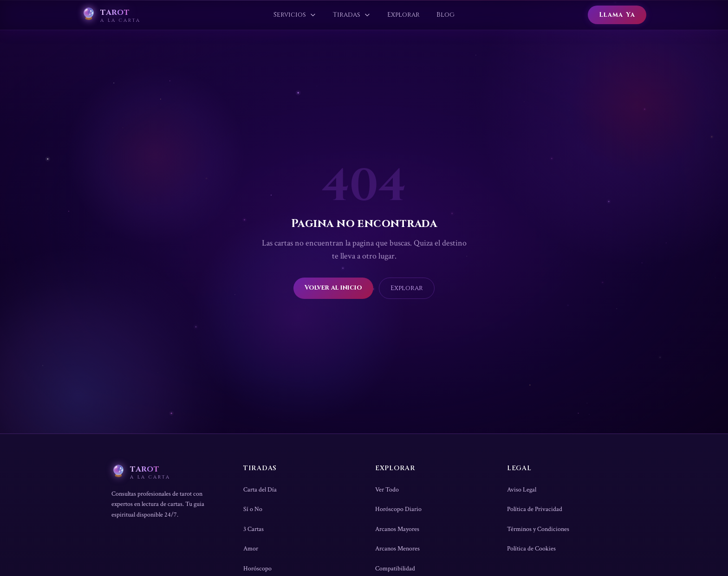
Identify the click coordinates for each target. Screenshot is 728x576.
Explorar (407, 288)
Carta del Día (260, 490)
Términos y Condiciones (538, 529)
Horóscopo (257, 569)
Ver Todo (387, 490)
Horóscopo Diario (398, 509)
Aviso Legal (522, 490)
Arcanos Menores (397, 549)
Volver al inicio (333, 288)
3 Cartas (253, 529)
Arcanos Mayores (397, 529)
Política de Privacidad (535, 509)
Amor (251, 549)
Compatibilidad (395, 569)
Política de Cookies (531, 549)
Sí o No (253, 509)
